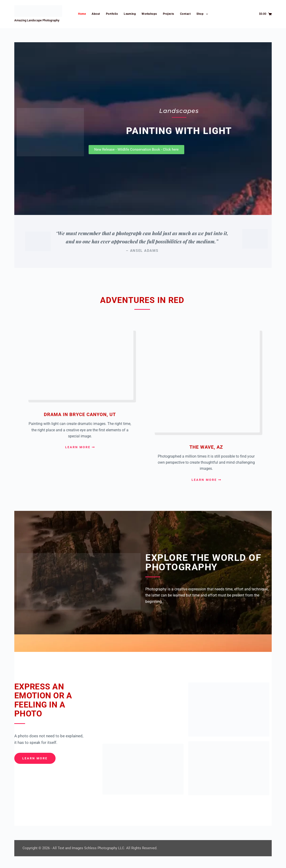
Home (82, 14)
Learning (130, 14)
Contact (185, 14)
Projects (169, 14)
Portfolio (112, 14)
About (96, 14)
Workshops (149, 14)
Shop (203, 14)
